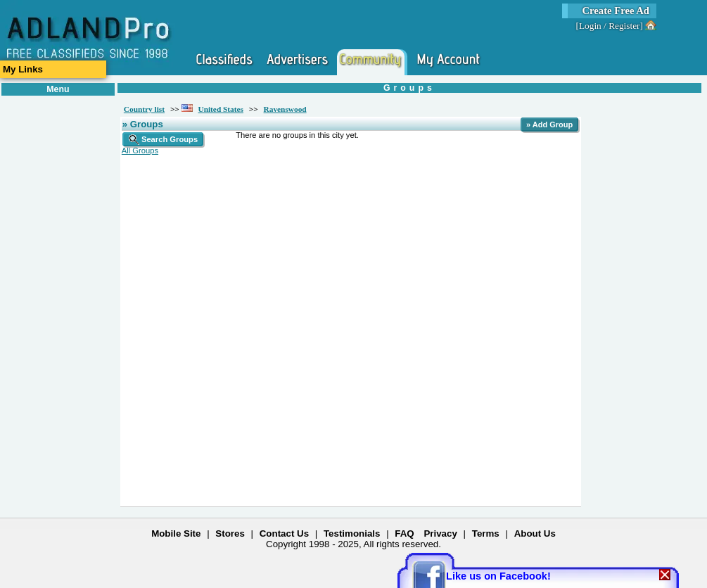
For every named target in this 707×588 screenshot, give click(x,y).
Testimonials (352, 533)
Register (624, 26)
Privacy (440, 533)
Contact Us (284, 533)
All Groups (140, 151)
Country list (144, 109)
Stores (230, 533)
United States (221, 109)
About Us (535, 533)
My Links (23, 69)
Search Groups (163, 139)
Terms (486, 533)
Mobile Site (176, 533)
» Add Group (549, 124)
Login (590, 26)
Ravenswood (285, 109)
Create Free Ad (616, 11)
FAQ (404, 533)
